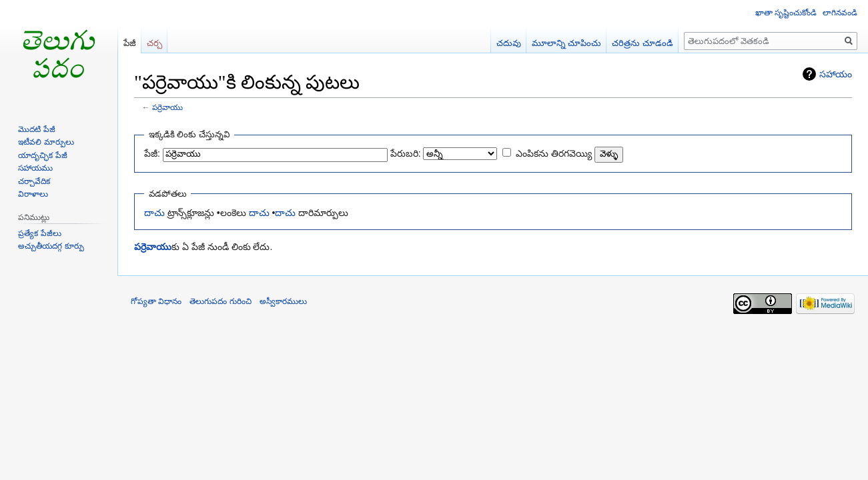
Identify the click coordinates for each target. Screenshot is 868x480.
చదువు (509, 43)
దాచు (154, 213)
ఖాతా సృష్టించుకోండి (786, 13)
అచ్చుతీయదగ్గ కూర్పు (51, 246)
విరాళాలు (33, 194)
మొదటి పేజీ (36, 129)
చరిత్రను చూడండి (642, 43)
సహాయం (836, 74)
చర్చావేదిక (34, 181)
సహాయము (35, 168)
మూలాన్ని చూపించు (567, 43)
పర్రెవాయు (167, 107)
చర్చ (154, 43)
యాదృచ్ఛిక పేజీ (42, 155)
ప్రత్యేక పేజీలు (39, 233)
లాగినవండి (840, 13)
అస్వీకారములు (283, 301)
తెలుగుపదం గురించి (220, 301)
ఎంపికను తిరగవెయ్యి (554, 153)
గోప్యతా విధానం (156, 301)
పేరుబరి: (406, 153)
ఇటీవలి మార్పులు (46, 142)
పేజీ (130, 43)
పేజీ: (152, 153)
